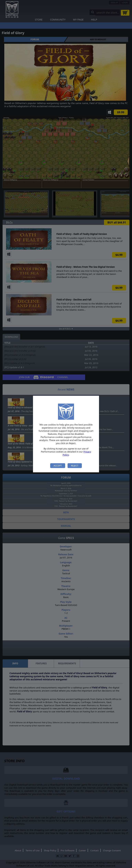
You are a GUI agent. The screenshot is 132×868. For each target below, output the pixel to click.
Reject (75, 466)
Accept (58, 466)
